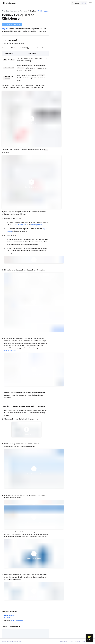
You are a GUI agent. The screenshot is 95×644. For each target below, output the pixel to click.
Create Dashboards (17, 621)
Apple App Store (36, 225)
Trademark (64, 641)
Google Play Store (21, 225)
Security (78, 641)
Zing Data (5, 29)
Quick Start (8, 618)
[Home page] (3, 11)
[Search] (79, 3)
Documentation (9, 615)
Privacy (71, 641)
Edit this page (43, 11)
